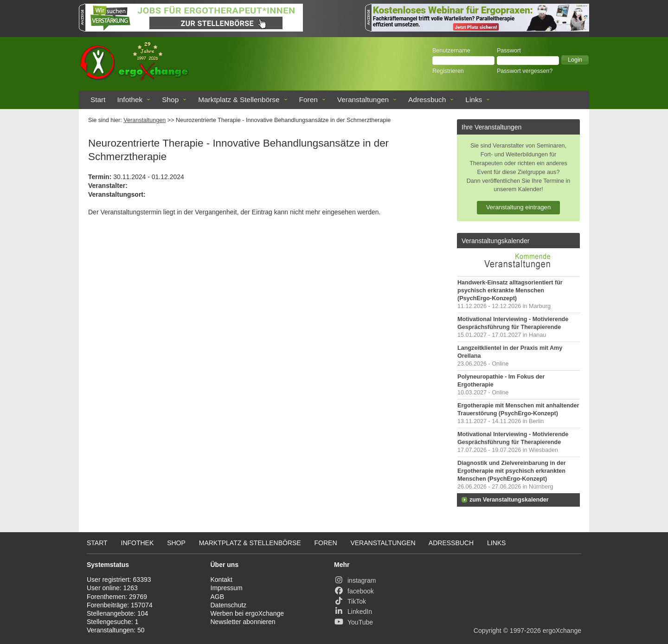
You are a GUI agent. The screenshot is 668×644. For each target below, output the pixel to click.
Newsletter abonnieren (243, 622)
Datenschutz (229, 605)
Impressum (227, 588)
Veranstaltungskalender (495, 241)
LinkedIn (353, 612)
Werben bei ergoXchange (247, 613)
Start (98, 100)
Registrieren (448, 71)
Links (474, 100)
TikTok (350, 601)
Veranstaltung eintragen (519, 207)
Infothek (130, 100)
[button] (575, 60)
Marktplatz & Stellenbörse (239, 100)
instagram (355, 580)
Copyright (488, 631)
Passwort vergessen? (525, 71)
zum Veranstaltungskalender (509, 500)
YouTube (353, 622)
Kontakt (222, 580)
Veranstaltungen (363, 100)
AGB (218, 597)
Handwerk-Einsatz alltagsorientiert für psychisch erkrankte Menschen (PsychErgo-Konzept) (510, 290)
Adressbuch (427, 100)
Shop (170, 100)
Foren (308, 100)
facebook (354, 591)
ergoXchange (562, 631)
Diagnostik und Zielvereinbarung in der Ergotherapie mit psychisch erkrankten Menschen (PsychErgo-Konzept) (512, 471)
